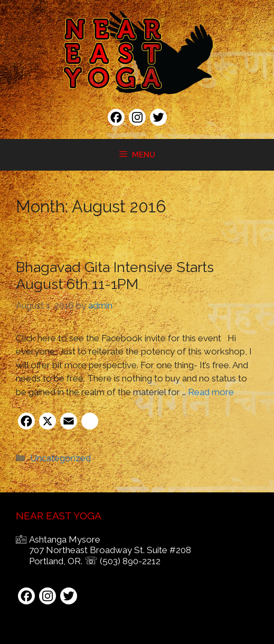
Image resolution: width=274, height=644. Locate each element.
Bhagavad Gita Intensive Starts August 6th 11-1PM (115, 276)
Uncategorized (60, 458)
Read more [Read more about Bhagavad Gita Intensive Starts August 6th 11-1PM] (211, 392)
